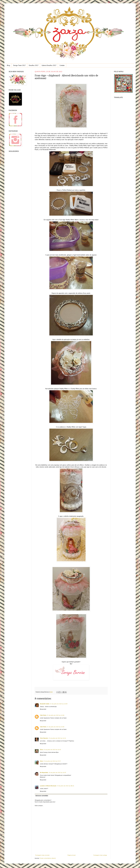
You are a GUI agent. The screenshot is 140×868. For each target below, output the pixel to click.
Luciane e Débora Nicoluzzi (48, 786)
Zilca (41, 750)
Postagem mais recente (42, 855)
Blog (8, 65)
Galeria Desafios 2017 (49, 65)
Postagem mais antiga (100, 855)
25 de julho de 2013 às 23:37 (52, 761)
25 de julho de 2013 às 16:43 (52, 750)
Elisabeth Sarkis (45, 704)
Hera (41, 761)
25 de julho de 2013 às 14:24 (57, 738)
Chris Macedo (44, 738)
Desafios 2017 (34, 65)
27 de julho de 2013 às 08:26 (65, 786)
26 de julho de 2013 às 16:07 (57, 772)
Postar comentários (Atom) (48, 858)
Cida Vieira (43, 715)
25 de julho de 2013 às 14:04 (56, 715)
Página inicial (72, 855)
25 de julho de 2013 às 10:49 (59, 704)
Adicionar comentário (42, 796)
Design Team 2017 (19, 65)
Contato (62, 65)
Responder (43, 709)
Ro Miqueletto (44, 772)
